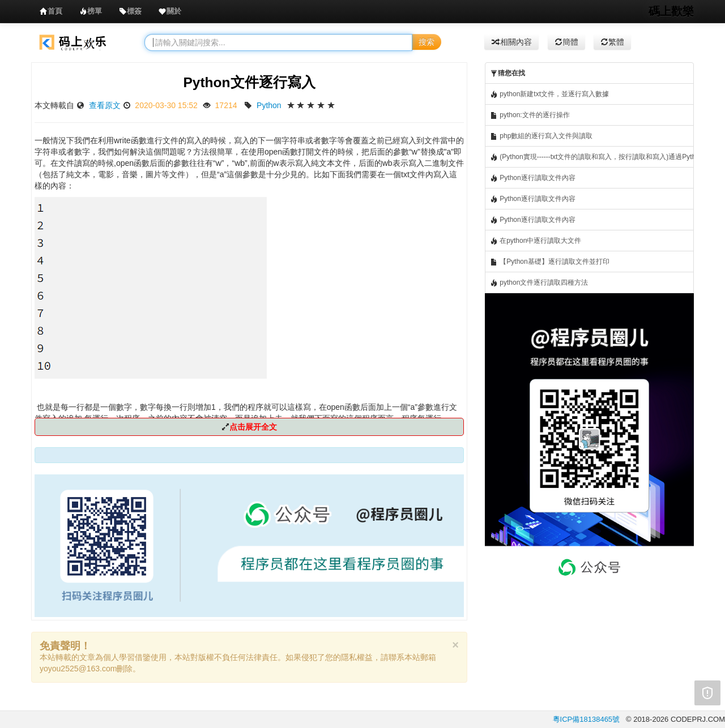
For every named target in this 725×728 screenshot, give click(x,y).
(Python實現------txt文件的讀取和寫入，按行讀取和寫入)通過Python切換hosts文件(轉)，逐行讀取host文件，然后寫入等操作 (592, 157)
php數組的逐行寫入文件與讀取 (541, 136)
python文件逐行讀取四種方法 (539, 283)
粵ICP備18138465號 (587, 719)
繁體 (612, 42)
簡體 (566, 42)
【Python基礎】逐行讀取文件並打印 (550, 262)
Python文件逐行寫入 (249, 82)
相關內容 (511, 42)
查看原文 (105, 105)
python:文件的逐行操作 (530, 115)
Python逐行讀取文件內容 (533, 178)
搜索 (427, 42)
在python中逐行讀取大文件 (536, 241)
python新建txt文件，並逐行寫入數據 (549, 94)
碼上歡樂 (671, 11)
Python (269, 105)
